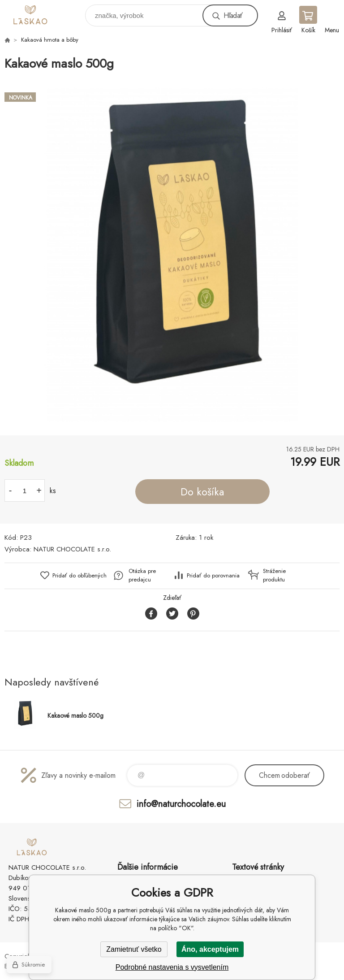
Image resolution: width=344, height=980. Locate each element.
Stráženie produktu (274, 575)
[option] (172, 254)
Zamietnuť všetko (134, 949)
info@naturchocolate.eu (181, 804)
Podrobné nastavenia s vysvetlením (172, 967)
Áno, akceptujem (210, 949)
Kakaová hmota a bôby (50, 40)
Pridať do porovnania (213, 575)
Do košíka (202, 492)
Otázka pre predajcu (142, 575)
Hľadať (233, 15)
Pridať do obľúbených (80, 575)
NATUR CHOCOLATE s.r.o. (72, 549)
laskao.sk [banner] (44, 13)
